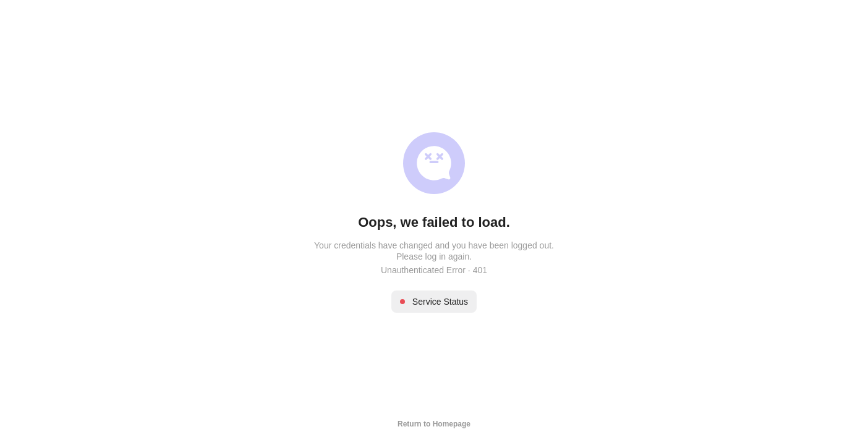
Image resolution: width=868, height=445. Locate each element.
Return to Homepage (434, 424)
